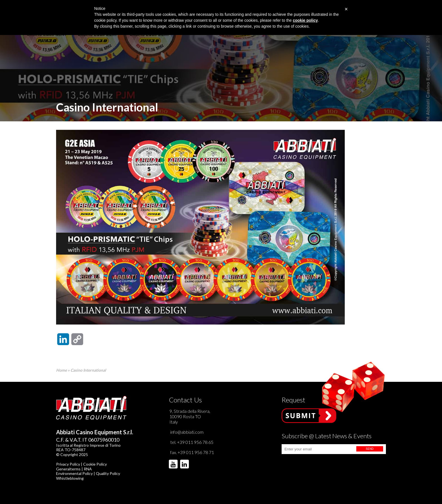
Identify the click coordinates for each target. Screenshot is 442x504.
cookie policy (305, 20)
